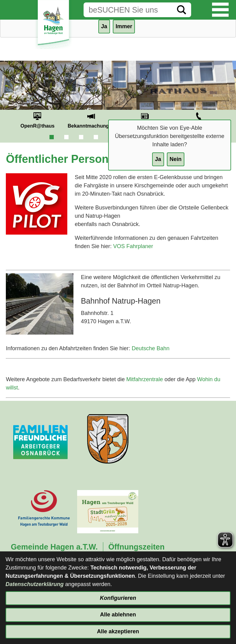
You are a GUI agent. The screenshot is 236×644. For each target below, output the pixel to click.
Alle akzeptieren (118, 631)
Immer (124, 26)
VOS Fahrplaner (133, 246)
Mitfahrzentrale (145, 379)
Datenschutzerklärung (35, 584)
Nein (176, 159)
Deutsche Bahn (150, 348)
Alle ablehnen (118, 615)
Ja (158, 159)
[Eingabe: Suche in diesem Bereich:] (128, 10)
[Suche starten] (182, 10)
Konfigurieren (118, 598)
